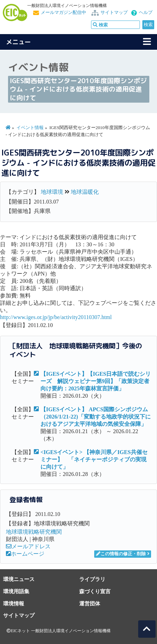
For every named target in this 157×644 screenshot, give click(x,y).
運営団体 (90, 603)
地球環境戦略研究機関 (34, 532)
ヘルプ (146, 13)
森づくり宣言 (95, 591)
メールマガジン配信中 (63, 13)
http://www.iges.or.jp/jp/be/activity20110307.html (56, 317)
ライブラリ (92, 579)
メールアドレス (28, 546)
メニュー (18, 42)
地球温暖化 (85, 192)
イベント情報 (30, 128)
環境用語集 (16, 591)
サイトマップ (114, 13)
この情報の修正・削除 (121, 554)
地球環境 (52, 192)
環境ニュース (19, 579)
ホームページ (25, 554)
